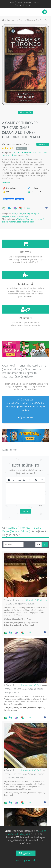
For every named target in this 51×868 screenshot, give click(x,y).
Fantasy (27, 214)
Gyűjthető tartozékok (12, 605)
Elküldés (26, 491)
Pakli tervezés (15, 222)
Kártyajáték (17, 214)
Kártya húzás (28, 222)
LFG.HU (36, 2)
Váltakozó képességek (26, 219)
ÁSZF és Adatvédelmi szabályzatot (26, 832)
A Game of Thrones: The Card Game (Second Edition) (22, 509)
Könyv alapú (23, 216)
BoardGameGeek (25, 2)
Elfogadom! (26, 853)
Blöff (28, 602)
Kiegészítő (7, 216)
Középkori (35, 214)
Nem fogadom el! (26, 860)
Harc (14, 216)
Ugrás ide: (43, 144)
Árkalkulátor (21, 5)
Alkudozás (34, 602)
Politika (6, 602)
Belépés (32, 5)
